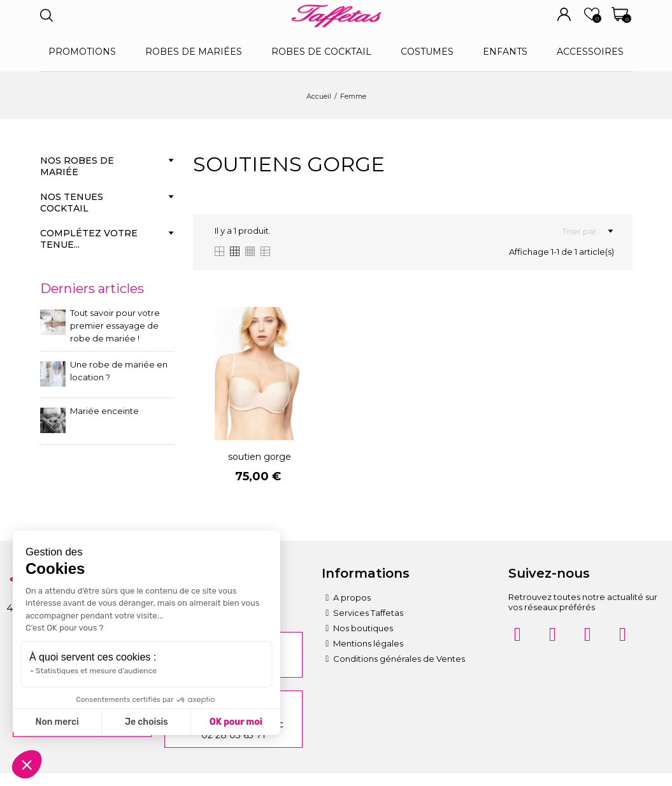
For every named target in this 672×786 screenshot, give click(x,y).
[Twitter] (623, 634)
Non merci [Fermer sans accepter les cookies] (57, 722)
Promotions (82, 52)
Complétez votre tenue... (89, 239)
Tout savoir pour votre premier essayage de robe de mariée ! (115, 325)
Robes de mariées (194, 52)
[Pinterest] (588, 634)
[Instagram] (518, 634)
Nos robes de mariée (77, 166)
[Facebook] (553, 634)
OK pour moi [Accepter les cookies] (236, 722)
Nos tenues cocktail (72, 203)
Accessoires (590, 52)
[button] (27, 764)
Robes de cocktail (321, 52)
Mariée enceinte (104, 411)
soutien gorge (260, 457)
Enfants (505, 52)
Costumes (427, 52)
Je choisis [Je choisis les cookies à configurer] (147, 722)
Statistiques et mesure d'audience (96, 671)
